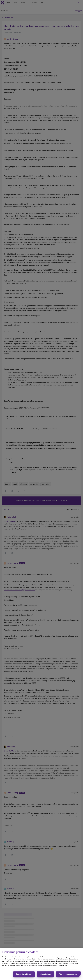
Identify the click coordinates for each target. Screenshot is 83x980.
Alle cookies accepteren (68, 974)
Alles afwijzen (45, 974)
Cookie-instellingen (24, 974)
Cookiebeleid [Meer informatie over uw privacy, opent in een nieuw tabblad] (62, 965)
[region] (41, 964)
